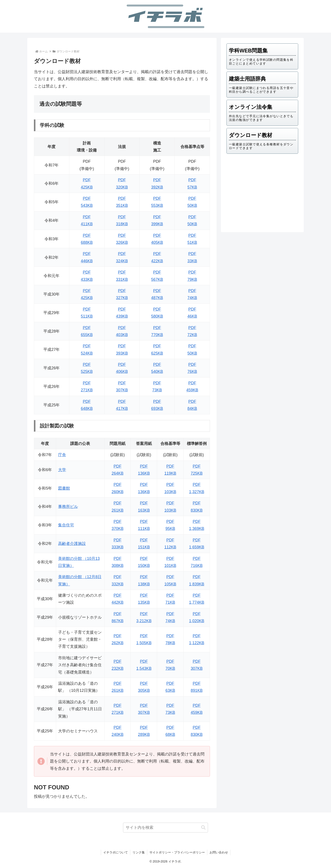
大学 (62, 470)
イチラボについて (116, 852)
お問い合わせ (219, 852)
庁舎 (62, 455)
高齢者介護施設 (72, 544)
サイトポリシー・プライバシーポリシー (177, 852)
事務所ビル (68, 507)
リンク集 (139, 852)
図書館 (64, 488)
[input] (166, 828)
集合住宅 (66, 525)
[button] (203, 828)
